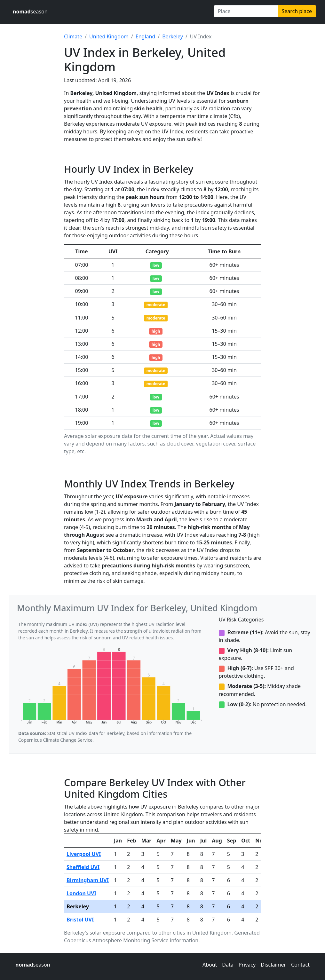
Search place (297, 11)
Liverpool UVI (84, 854)
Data (228, 965)
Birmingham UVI (88, 880)
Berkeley (173, 36)
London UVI (81, 893)
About (210, 965)
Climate (73, 36)
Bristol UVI (80, 920)
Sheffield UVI (83, 867)
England (145, 36)
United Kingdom (109, 36)
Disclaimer (273, 965)
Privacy (247, 965)
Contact (300, 965)
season (30, 12)
